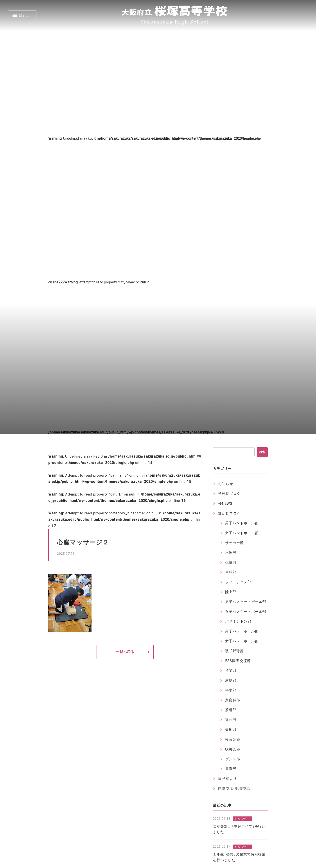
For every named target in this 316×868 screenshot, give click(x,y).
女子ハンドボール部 (242, 533)
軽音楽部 (233, 739)
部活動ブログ (229, 513)
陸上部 (231, 592)
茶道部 (231, 710)
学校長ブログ (229, 494)
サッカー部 (234, 543)
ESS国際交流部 (238, 661)
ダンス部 (233, 759)
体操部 (231, 563)
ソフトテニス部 (238, 582)
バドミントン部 (238, 621)
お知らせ (226, 484)
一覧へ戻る (125, 652)
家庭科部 (233, 700)
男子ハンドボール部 (242, 523)
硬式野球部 (234, 651)
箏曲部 (231, 720)
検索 (262, 452)
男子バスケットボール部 (246, 602)
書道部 (231, 769)
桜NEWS (225, 504)
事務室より (227, 779)
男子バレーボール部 (242, 631)
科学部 (231, 690)
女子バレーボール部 (242, 641)
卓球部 (231, 572)
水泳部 (231, 553)
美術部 (231, 729)
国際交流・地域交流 (234, 788)
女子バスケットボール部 (246, 612)
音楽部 (231, 670)
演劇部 (231, 680)
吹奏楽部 (233, 749)
